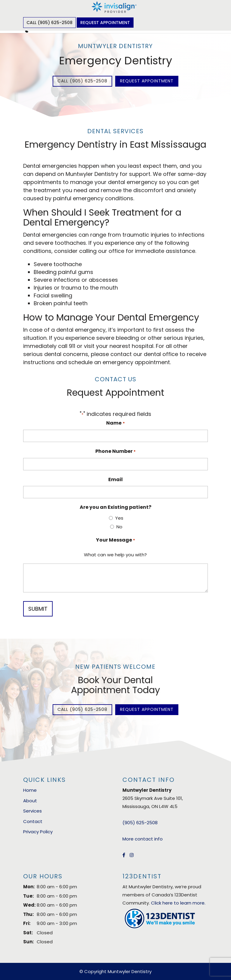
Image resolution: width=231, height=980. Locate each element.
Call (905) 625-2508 (49, 23)
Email (115, 479)
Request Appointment (105, 23)
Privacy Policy (38, 832)
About (30, 801)
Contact (33, 821)
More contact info (143, 839)
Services (32, 811)
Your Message (115, 540)
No (119, 527)
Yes (119, 518)
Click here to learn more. (178, 903)
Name (115, 423)
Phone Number (115, 452)
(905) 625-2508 (140, 823)
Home (30, 790)
